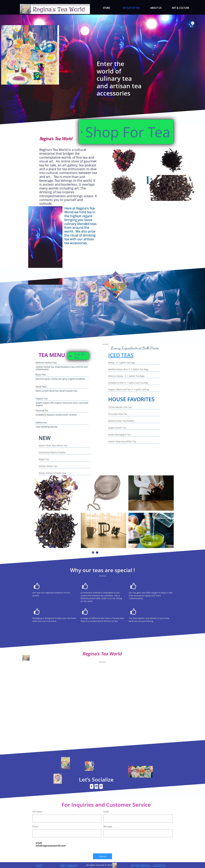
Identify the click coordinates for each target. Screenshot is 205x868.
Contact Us (159, 865)
